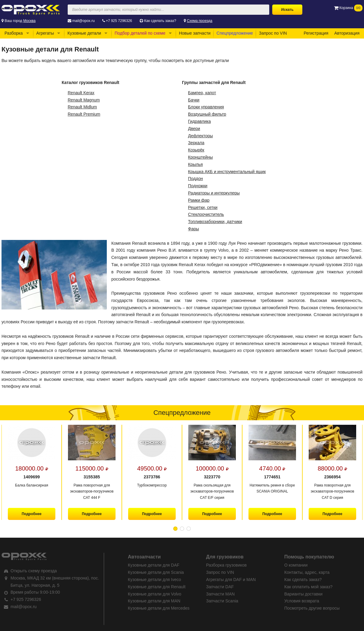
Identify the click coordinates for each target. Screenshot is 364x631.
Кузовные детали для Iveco (154, 580)
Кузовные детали (84, 33)
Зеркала (196, 143)
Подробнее (32, 514)
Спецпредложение (235, 33)
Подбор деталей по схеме (140, 33)
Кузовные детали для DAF (154, 565)
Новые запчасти (195, 33)
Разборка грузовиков (226, 565)
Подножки (198, 186)
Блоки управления (206, 107)
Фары (193, 229)
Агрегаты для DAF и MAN (231, 580)
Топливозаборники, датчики (215, 222)
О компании (296, 565)
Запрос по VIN (273, 33)
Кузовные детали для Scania (156, 572)
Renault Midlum (82, 107)
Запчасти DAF (220, 587)
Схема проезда (200, 21)
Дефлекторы (201, 136)
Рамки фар (199, 200)
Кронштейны (200, 157)
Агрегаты (45, 33)
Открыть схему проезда (34, 571)
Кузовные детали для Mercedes (159, 608)
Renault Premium (84, 114)
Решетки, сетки (203, 207)
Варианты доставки (303, 594)
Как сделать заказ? (160, 21)
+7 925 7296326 (119, 21)
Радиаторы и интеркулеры (214, 193)
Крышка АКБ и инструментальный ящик (227, 172)
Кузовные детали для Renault (157, 587)
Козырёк (196, 150)
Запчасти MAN (220, 594)
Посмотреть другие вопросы (312, 608)
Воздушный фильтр (207, 114)
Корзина (348, 8)
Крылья (195, 164)
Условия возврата (302, 601)
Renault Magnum (84, 100)
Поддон (195, 179)
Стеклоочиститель (206, 214)
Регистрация (316, 33)
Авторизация (347, 33)
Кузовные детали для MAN (154, 601)
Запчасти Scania (222, 601)
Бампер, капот (202, 93)
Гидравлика (199, 121)
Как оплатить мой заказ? (308, 587)
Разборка (14, 33)
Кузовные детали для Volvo (155, 594)
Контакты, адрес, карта (307, 572)
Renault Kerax (81, 93)
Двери (194, 129)
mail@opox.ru (83, 21)
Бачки (194, 100)
